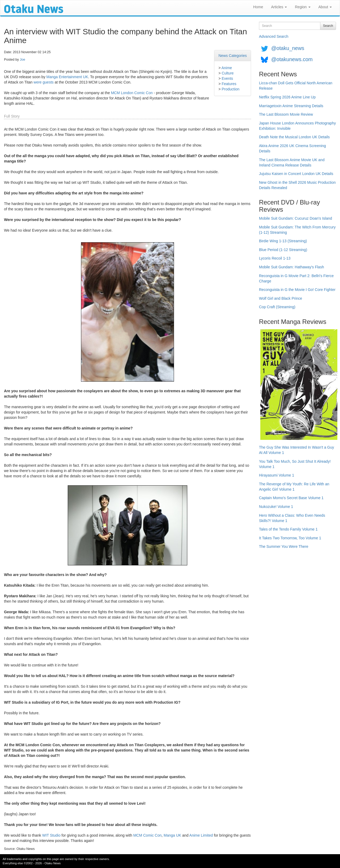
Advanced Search (274, 36)
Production (230, 89)
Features (229, 84)
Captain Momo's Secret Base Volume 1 (291, 498)
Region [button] (303, 7)
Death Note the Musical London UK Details (294, 137)
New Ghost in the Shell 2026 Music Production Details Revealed (297, 185)
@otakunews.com (292, 59)
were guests (43, 82)
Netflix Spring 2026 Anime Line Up (287, 97)
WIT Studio (51, 835)
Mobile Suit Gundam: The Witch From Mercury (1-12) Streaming (297, 230)
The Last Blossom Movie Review (286, 114)
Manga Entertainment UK (67, 77)
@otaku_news (288, 48)
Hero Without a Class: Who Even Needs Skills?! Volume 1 (292, 518)
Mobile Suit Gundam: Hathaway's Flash (292, 267)
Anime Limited (201, 835)
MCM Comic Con (148, 835)
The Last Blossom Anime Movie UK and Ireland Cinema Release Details (292, 162)
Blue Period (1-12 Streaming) (283, 250)
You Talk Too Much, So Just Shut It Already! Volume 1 (295, 464)
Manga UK (172, 835)
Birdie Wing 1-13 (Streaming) (283, 241)
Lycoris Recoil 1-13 (275, 258)
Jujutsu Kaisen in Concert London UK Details (296, 174)
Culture (228, 73)
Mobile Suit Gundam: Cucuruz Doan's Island (296, 218)
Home (258, 7)
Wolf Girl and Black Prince (280, 298)
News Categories (233, 56)
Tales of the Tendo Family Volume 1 (288, 529)
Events (227, 78)
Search (328, 26)
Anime (227, 68)
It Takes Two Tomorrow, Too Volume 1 (290, 538)
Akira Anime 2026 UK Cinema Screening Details (292, 148)
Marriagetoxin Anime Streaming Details (291, 106)
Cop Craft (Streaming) (277, 307)
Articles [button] (279, 7)
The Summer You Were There (284, 546)
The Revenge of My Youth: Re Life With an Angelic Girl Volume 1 (294, 487)
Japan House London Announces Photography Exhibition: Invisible (297, 126)
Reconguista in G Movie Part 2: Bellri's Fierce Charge (296, 278)
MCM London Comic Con (132, 93)
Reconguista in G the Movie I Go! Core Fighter (297, 290)
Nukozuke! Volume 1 (276, 507)
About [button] (325, 7)
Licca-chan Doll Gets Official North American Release (296, 86)
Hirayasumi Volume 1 (277, 475)
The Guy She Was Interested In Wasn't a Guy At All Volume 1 (297, 450)
